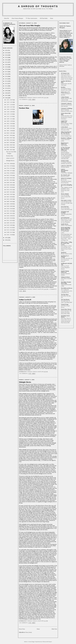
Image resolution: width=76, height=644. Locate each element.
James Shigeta (64, 145)
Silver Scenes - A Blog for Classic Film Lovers (66, 243)
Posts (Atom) (29, 632)
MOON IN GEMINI (66, 178)
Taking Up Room (65, 277)
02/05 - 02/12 (10, 223)
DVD (47, 139)
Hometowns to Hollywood (65, 144)
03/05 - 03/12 (10, 213)
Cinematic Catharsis (66, 103)
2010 (6, 88)
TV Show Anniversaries (31, 18)
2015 (6, 76)
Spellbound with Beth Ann (66, 264)
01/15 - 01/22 (10, 230)
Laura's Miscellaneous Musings (65, 170)
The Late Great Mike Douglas (30, 26)
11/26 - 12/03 (10, 112)
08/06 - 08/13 (10, 150)
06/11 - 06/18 (10, 180)
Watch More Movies (66, 309)
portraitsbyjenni (65, 218)
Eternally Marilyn (65, 167)
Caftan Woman (65, 97)
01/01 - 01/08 (10, 235)
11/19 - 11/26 (10, 114)
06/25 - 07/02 (10, 175)
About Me (6, 18)
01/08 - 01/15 (10, 232)
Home (52, 18)
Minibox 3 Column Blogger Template (31, 642)
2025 (6, 53)
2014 (6, 79)
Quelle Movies (65, 224)
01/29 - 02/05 (10, 225)
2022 (6, 60)
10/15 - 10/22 (10, 126)
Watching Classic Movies (65, 316)
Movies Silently (65, 194)
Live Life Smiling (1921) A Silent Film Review (66, 197)
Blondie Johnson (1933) (66, 254)
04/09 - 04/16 (10, 201)
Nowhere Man (10, 156)
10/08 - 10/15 (10, 128)
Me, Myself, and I (65, 175)
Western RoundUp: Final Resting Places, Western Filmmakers (67, 117)
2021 (6, 62)
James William (43, 642)
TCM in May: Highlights (67, 173)
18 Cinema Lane (65, 73)
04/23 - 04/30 (10, 197)
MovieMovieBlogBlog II (66, 185)
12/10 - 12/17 (10, 107)
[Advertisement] (38, 13)
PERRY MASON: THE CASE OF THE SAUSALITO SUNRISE (67, 100)
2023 (6, 57)
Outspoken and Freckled (65, 212)
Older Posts (54, 629)
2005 (6, 238)
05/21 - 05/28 (10, 187)
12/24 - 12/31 (10, 102)
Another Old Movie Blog (66, 82)
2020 (6, 65)
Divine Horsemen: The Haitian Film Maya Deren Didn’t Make (66, 312)
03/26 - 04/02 (10, 206)
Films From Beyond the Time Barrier (66, 133)
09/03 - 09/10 (10, 140)
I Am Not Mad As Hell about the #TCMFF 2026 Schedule (67, 203)
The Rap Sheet (65, 295)
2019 (6, 67)
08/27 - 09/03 (10, 143)
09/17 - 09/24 (10, 135)
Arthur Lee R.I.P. (10, 158)
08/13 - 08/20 (10, 147)
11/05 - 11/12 (10, 119)
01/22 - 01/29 (10, 228)
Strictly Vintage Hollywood (65, 272)
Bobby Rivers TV (65, 92)
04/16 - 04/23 (10, 199)
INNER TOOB (65, 161)
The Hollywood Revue (67, 288)
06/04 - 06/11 (10, 183)
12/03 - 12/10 (10, 109)
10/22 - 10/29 (10, 124)
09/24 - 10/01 (10, 133)
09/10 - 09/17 (10, 138)
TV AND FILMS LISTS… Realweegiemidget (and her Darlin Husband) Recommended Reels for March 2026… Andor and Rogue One (67, 236)
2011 (6, 86)
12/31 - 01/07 (10, 100)
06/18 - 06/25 (10, 178)
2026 (6, 50)
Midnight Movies (10, 161)
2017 (6, 72)
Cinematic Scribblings (67, 108)
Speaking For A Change (65, 256)
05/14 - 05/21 (10, 190)
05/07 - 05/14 (10, 192)
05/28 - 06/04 (10, 185)
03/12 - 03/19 (10, 211)
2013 (6, 81)
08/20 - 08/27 (10, 145)
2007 (6, 95)
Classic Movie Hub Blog (66, 114)
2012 (6, 84)
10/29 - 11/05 (10, 121)
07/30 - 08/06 (10, 164)
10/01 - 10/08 (10, 131)
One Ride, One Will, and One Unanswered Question (67, 260)
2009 (6, 91)
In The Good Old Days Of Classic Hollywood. (65, 149)
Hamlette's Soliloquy (66, 138)
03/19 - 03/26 (10, 209)
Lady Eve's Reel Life (66, 166)
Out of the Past (65, 207)
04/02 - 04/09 (10, 204)
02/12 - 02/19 (10, 220)
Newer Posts (22, 629)
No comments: (24, 100)
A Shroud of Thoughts (38, 6)
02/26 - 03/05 (10, 216)
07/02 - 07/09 (10, 173)
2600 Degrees (49, 642)
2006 (6, 98)
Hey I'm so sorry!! (65, 176)
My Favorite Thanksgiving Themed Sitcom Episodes (66, 181)
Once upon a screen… (67, 200)
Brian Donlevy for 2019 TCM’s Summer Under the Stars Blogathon (66, 221)
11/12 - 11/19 (10, 116)
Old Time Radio (44, 18)
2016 (6, 74)
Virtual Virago (65, 304)
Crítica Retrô (64, 127)
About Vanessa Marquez (17, 18)
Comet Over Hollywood (64, 121)
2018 (6, 69)
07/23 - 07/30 (10, 166)
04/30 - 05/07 (10, 194)
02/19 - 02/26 (10, 218)
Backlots (63, 87)
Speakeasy (64, 252)
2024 (6, 55)
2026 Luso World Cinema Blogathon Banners (65, 267)
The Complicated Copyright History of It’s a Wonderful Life (67, 291)
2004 (6, 240)
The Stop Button (65, 300)
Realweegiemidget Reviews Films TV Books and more (66, 229)
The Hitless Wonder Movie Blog (66, 283)
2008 (6, 93)
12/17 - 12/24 (10, 105)
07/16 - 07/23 (10, 168)
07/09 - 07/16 (10, 171)
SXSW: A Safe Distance (66, 225)
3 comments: (53, 289)
